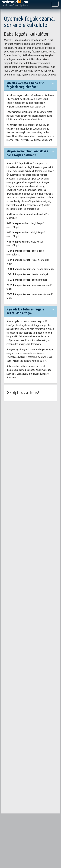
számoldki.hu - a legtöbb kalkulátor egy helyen (15, 4)
